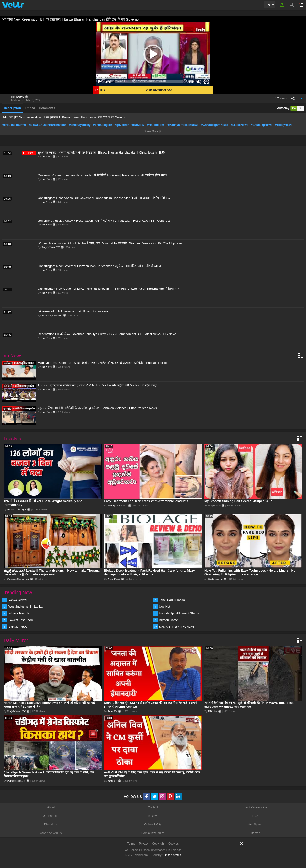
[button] (153, 54)
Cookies (173, 844)
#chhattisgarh (103, 125)
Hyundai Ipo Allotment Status (179, 613)
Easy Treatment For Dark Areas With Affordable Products (146, 501)
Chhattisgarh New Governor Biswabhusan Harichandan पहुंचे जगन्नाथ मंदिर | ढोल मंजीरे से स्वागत (99, 266)
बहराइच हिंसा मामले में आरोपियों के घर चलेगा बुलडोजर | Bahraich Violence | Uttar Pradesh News (97, 408)
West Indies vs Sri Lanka (25, 607)
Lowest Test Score (21, 620)
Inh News (17, 97)
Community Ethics (153, 833)
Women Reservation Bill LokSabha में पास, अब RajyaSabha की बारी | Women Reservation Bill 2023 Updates (110, 243)
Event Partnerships (255, 807)
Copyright (158, 844)
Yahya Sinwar (18, 600)
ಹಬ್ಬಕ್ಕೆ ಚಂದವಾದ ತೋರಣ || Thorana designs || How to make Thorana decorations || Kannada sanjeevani (52, 572)
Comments (47, 108)
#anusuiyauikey (80, 125)
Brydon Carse (168, 620)
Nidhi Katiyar (216, 579)
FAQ (255, 816)
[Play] (99, 82)
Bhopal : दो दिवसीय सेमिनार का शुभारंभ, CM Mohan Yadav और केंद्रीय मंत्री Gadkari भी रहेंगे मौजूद (98, 385)
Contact (153, 807)
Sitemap (255, 833)
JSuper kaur (214, 505)
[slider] (149, 82)
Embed (30, 108)
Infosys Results (19, 613)
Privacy (144, 844)
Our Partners (51, 816)
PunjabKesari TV (51, 247)
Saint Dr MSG (18, 627)
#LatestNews (239, 125)
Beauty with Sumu (118, 505)
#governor (122, 125)
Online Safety (153, 825)
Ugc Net (165, 607)
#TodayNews (284, 125)
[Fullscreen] (207, 82)
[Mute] (199, 82)
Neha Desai (114, 579)
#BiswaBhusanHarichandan (48, 125)
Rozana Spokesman (52, 315)
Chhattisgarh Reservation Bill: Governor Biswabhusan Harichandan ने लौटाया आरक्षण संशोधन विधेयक (104, 198)
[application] (153, 54)
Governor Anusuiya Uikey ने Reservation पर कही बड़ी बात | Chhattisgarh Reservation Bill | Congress (104, 221)
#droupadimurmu (14, 125)
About (51, 807)
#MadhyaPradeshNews (183, 125)
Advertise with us (51, 833)
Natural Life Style (17, 509)
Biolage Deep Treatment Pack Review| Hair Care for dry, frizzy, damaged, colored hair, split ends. (150, 572)
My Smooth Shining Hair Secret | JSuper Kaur (238, 501)
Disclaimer (51, 825)
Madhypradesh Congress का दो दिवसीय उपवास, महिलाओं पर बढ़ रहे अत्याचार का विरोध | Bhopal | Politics (103, 363)
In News (153, 816)
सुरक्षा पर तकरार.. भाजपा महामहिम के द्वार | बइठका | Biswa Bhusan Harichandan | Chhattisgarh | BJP (101, 153)
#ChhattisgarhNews (215, 125)
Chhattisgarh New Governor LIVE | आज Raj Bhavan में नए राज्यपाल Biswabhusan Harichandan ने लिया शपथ (109, 289)
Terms (131, 844)
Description (12, 108)
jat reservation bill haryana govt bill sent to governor (73, 311)
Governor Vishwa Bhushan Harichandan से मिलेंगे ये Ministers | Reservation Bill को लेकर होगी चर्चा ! (102, 175)
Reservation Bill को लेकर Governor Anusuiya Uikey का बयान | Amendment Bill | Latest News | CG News (107, 334)
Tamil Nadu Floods (172, 600)
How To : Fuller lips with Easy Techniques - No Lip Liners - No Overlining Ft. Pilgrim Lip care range (250, 572)
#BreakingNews (262, 125)
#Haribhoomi (156, 125)
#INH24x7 (138, 125)
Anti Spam (255, 825)
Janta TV (113, 711)
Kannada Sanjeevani (18, 579)
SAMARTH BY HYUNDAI (176, 627)
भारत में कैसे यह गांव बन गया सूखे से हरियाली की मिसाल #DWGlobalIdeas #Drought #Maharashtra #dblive (249, 705)
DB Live (213, 711)
